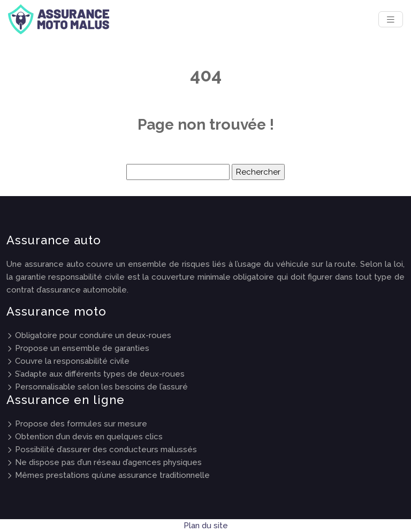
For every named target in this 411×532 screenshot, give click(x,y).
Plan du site (206, 526)
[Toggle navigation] (391, 20)
